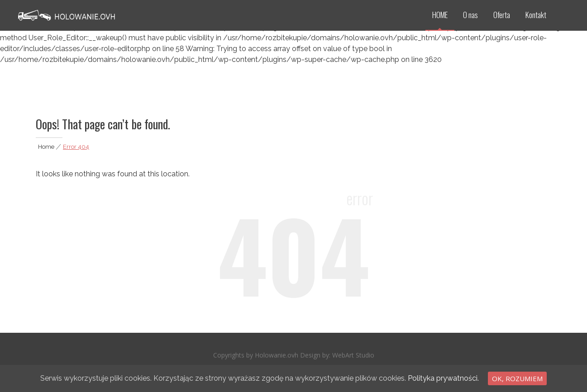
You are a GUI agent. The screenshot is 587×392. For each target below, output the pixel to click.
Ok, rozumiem (517, 378)
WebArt (344, 357)
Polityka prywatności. (443, 378)
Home (46, 147)
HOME (440, 15)
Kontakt (536, 15)
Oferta (502, 15)
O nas (470, 15)
